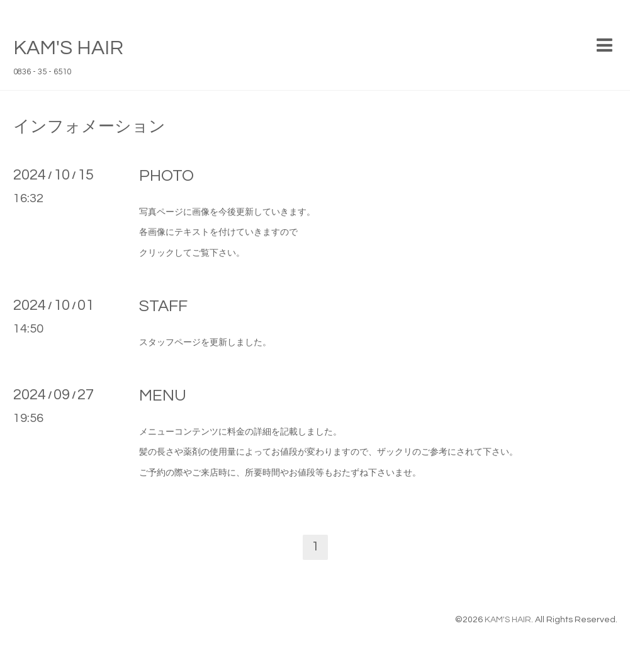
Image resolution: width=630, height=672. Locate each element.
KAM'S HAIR (68, 48)
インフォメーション (89, 127)
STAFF (163, 306)
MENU (163, 396)
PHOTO (166, 176)
